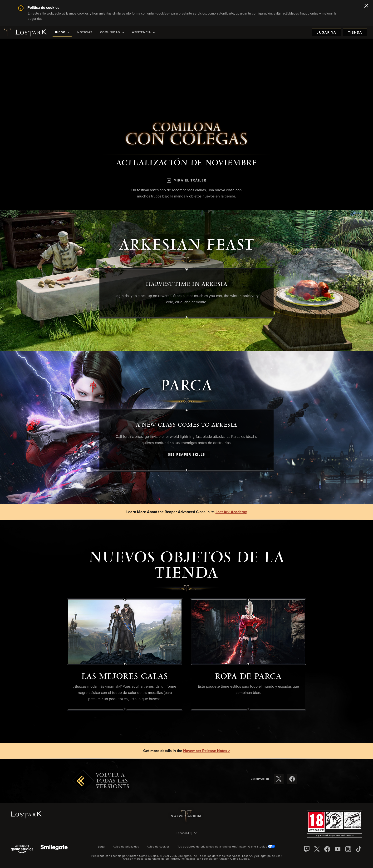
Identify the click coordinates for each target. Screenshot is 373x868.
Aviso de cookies (158, 847)
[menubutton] (186, 833)
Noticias (85, 32)
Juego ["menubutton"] (62, 32)
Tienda (355, 33)
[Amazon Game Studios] (22, 849)
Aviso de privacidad (126, 847)
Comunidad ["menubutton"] (112, 32)
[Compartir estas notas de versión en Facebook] (292, 779)
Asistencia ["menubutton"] (144, 32)
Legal (102, 847)
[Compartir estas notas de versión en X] (279, 779)
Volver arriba (186, 816)
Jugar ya (326, 33)
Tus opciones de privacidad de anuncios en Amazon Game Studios (226, 847)
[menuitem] (62, 32)
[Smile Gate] (54, 849)
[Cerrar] (366, 6)
